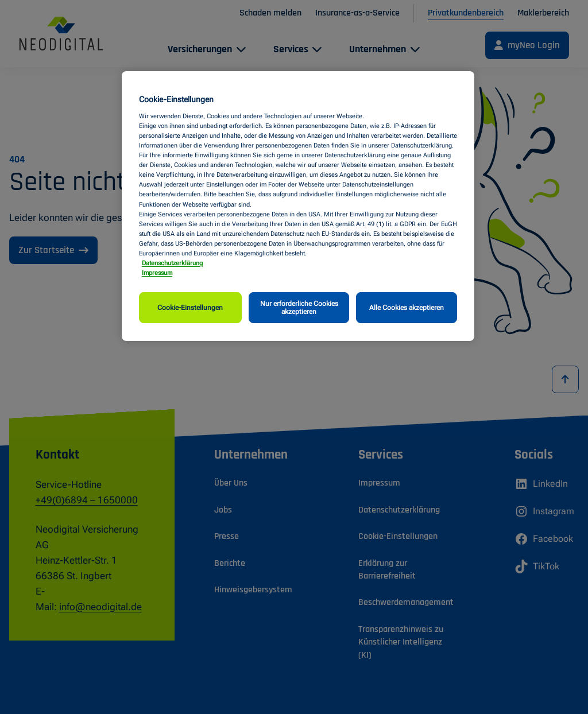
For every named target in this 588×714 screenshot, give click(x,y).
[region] (298, 206)
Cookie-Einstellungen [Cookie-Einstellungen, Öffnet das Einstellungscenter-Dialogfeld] (190, 308)
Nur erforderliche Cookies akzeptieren (299, 308)
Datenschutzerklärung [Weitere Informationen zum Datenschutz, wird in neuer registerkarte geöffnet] (172, 263)
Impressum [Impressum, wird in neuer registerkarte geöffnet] (157, 273)
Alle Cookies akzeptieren (407, 308)
